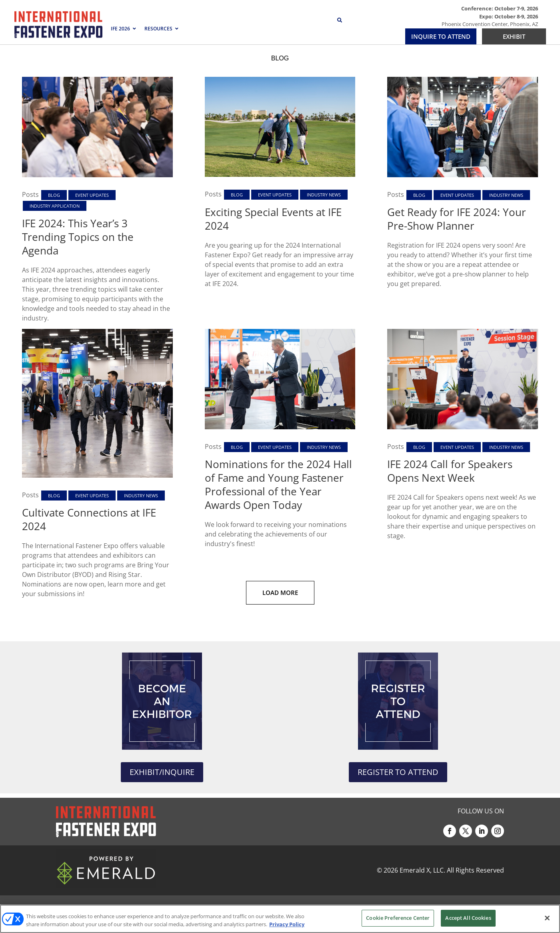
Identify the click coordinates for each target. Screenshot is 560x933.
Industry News (324, 195)
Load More (280, 593)
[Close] (547, 918)
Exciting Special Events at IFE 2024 (273, 219)
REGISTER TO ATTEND (398, 772)
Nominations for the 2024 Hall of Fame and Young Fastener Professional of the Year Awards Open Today (278, 485)
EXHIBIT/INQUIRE (162, 772)
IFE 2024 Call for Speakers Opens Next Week (450, 471)
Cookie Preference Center (398, 918)
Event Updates (92, 195)
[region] (280, 919)
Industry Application (55, 206)
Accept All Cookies (468, 918)
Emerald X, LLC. (422, 870)
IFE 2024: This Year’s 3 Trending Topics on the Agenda (78, 237)
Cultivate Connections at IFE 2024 (89, 519)
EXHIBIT (514, 36)
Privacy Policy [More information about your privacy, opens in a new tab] (287, 924)
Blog (54, 195)
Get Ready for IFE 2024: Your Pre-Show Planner (457, 219)
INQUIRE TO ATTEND (441, 36)
